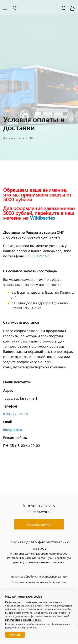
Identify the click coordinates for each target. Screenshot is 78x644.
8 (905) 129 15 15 (38, 256)
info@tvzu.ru (13, 430)
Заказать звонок (39, 524)
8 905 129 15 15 (15, 414)
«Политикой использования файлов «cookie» (37, 618)
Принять (15, 635)
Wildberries (42, 218)
